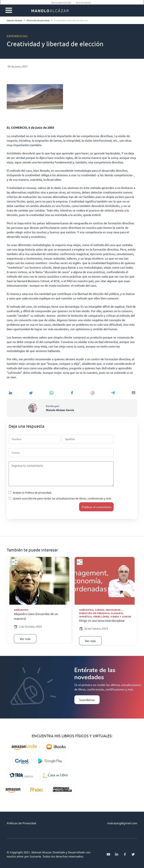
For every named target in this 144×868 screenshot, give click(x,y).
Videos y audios (121, 616)
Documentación (61, 3)
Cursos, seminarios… (109, 610)
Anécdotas (21, 610)
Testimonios (83, 3)
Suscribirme (87, 700)
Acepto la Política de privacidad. (30, 493)
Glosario (117, 613)
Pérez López (101, 616)
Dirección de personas (94, 613)
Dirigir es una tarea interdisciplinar (102, 620)
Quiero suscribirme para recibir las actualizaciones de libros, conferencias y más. (60, 498)
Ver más (25, 639)
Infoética (85, 616)
